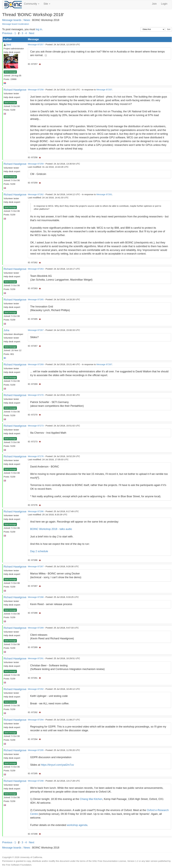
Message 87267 (36, 330)
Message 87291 (36, 658)
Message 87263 (36, 269)
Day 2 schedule (39, 551)
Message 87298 (36, 781)
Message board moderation (16, 24)
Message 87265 (36, 299)
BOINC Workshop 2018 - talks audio (51, 529)
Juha (6, 330)
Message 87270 (36, 395)
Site (47, 4)
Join (154, 4)
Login (164, 4)
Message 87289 (36, 628)
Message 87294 (36, 720)
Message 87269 (36, 364)
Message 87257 (36, 44)
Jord (8, 45)
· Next (31, 33)
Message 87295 (36, 750)
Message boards (12, 20)
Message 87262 (36, 194)
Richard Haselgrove (15, 90)
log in (39, 29)
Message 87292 (36, 689)
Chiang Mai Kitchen (91, 799)
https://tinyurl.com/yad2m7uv (57, 765)
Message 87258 (36, 90)
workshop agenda (77, 825)
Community (32, 4)
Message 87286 (36, 511)
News (27, 20)
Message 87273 (36, 426)
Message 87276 (36, 456)
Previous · (8, 33)
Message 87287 (36, 566)
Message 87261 (104, 194)
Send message (10, 72)
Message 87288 (36, 597)
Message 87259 (36, 164)
